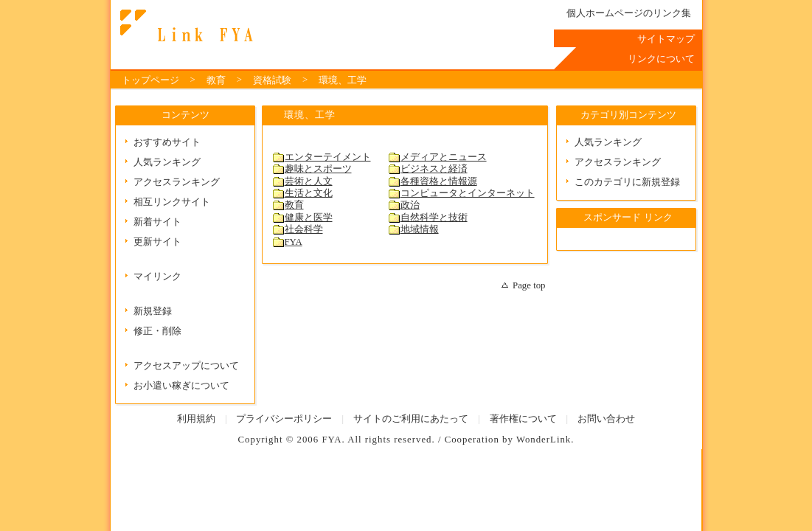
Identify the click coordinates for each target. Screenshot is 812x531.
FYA (294, 242)
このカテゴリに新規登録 (627, 182)
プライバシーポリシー (284, 419)
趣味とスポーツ (318, 169)
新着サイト (157, 222)
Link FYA (184, 26)
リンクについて (661, 59)
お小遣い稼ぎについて (181, 386)
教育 (216, 80)
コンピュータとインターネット (468, 193)
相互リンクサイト (172, 202)
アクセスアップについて (186, 366)
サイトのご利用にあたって (411, 419)
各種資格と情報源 (439, 181)
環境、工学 (343, 80)
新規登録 (153, 311)
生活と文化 (309, 193)
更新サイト (157, 242)
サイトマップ (666, 39)
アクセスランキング (177, 182)
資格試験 (272, 80)
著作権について (523, 419)
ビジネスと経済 (434, 169)
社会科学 (304, 229)
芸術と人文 (309, 181)
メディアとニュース (444, 157)
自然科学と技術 (434, 218)
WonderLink (544, 440)
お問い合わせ (606, 419)
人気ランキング (167, 162)
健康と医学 (309, 218)
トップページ (150, 80)
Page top (529, 285)
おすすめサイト (167, 142)
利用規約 (196, 419)
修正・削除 (157, 331)
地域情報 (420, 229)
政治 (410, 205)
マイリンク (157, 277)
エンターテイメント (328, 157)
